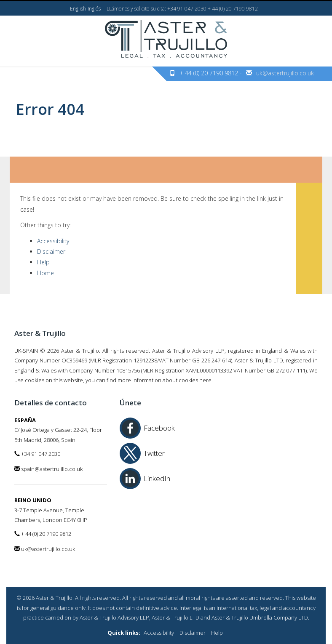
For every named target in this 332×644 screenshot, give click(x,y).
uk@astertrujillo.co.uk (285, 73)
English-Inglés (85, 9)
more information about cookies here (165, 380)
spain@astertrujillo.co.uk (48, 469)
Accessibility (53, 241)
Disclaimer (51, 251)
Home (46, 273)
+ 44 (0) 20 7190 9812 (43, 534)
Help (43, 262)
